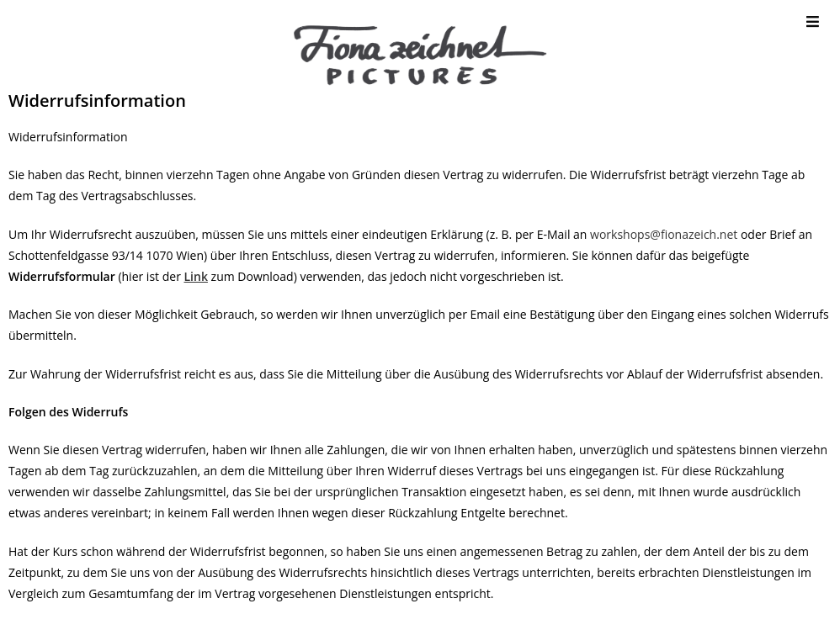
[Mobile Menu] (813, 21)
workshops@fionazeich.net (664, 234)
